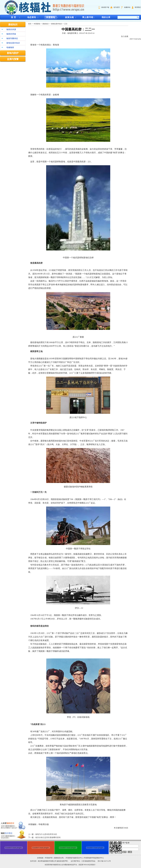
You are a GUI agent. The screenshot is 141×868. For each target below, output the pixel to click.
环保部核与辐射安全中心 (74, 858)
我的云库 (106, 17)
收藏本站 (127, 7)
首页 (30, 24)
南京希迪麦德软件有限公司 (47, 861)
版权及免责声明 (62, 861)
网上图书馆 (88, 17)
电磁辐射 (10, 47)
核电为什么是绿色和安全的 (46, 834)
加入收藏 (125, 36)
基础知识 (13, 25)
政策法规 (69, 17)
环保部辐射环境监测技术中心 (94, 858)
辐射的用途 (11, 34)
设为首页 (117, 7)
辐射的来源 (11, 29)
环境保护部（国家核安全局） (55, 858)
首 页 (14, 17)
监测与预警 (13, 59)
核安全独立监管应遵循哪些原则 (48, 837)
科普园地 (51, 17)
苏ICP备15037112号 (104, 861)
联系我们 (138, 7)
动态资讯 (32, 17)
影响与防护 (13, 53)
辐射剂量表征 (12, 38)
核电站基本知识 (13, 43)
